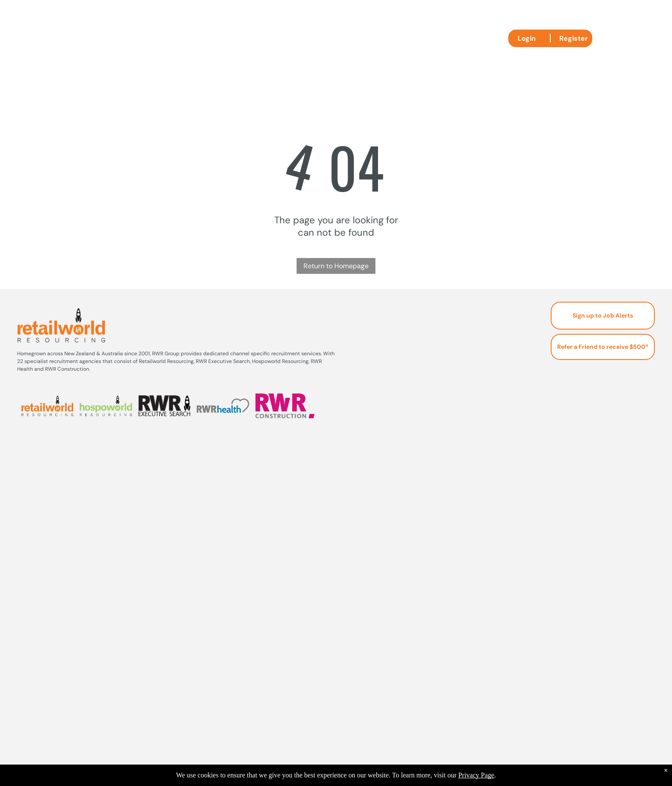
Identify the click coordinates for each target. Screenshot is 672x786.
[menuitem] (235, 37)
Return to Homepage (336, 266)
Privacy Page (476, 775)
